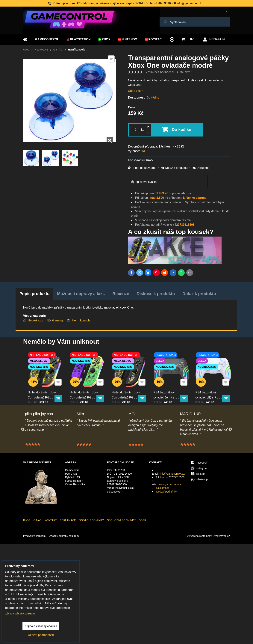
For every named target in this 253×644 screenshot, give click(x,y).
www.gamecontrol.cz (171, 484)
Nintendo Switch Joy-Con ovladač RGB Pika (43, 391)
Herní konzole (81, 320)
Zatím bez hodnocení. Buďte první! (169, 72)
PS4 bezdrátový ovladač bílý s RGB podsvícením (210, 391)
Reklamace (163, 488)
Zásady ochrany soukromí (64, 536)
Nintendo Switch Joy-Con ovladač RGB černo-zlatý (127, 391)
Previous (23, 429)
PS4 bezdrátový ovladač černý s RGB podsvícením (169, 391)
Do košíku (182, 129)
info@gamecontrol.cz (172, 474)
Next (230, 429)
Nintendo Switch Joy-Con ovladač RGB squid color (85, 391)
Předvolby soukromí (35, 536)
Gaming (57, 320)
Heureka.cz (35, 320)
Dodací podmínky (166, 492)
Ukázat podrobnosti (41, 635)
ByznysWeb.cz (221, 536)
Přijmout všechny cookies (41, 626)
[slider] (135, 72)
